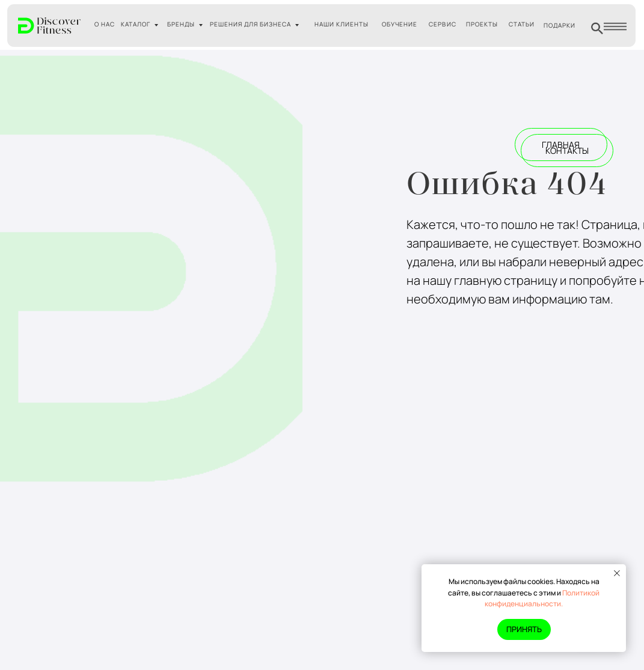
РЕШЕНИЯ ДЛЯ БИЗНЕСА (250, 24)
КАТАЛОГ (136, 24)
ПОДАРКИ (560, 25)
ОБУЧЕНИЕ (400, 24)
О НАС (105, 24)
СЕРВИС (442, 24)
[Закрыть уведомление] (617, 573)
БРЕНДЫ (181, 24)
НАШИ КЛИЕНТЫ (342, 24)
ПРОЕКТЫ (482, 24)
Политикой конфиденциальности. (542, 598)
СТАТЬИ (522, 24)
